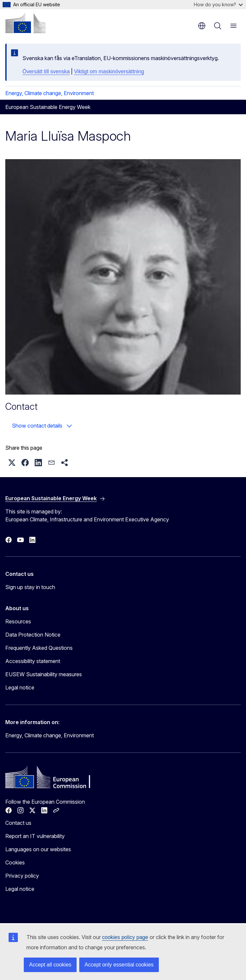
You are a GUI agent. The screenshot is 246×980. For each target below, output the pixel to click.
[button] (12, 463)
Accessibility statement (33, 661)
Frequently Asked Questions (39, 648)
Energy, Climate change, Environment (50, 93)
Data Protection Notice (33, 635)
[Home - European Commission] (25, 23)
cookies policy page (125, 937)
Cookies (15, 862)
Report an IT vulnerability (35, 836)
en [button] (202, 26)
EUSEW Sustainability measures (44, 674)
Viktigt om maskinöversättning (109, 71)
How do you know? (218, 4)
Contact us (18, 823)
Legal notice (20, 687)
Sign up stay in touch (30, 587)
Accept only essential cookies (119, 965)
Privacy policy (22, 876)
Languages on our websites (38, 849)
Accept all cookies (50, 965)
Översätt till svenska (46, 71)
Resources (18, 621)
